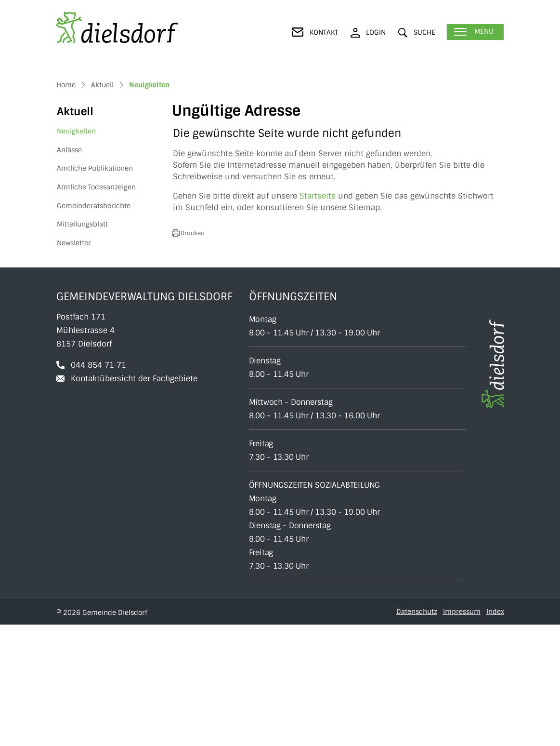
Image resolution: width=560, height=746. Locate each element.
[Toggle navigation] (475, 32)
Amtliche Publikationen (95, 290)
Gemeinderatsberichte (94, 327)
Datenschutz (417, 733)
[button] (417, 33)
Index (495, 733)
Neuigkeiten (80, 255)
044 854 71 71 (98, 486)
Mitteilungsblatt (82, 346)
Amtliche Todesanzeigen (96, 308)
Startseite (318, 317)
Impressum (462, 733)
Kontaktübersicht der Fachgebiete (134, 500)
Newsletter (74, 364)
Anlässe (69, 271)
